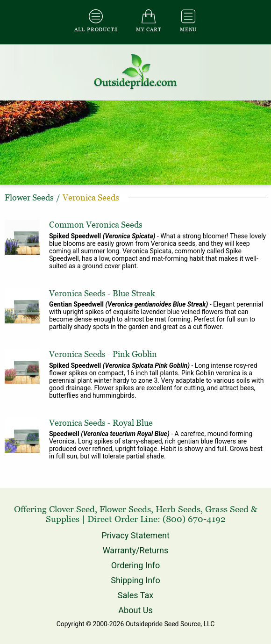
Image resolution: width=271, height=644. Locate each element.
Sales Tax (135, 595)
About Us (135, 610)
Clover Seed (72, 509)
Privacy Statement (135, 535)
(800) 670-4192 (194, 519)
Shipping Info (135, 580)
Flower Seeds (125, 509)
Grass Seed (227, 509)
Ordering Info (135, 565)
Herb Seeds (178, 509)
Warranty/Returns (136, 550)
